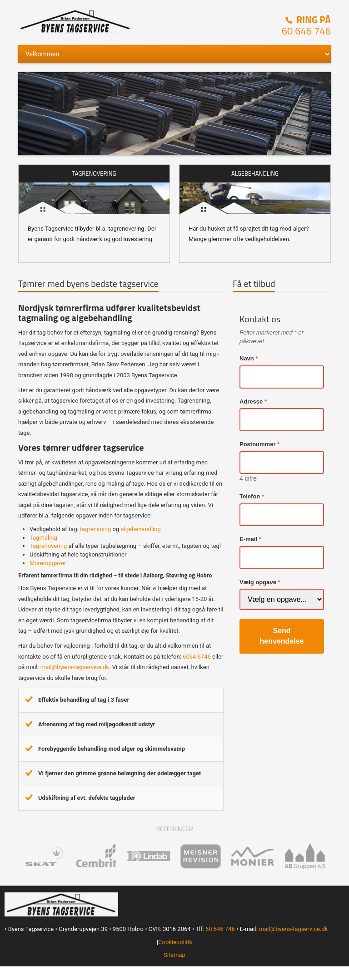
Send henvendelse (282, 636)
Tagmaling (43, 538)
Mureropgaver (48, 563)
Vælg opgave (258, 582)
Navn (247, 358)
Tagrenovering (48, 546)
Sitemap (174, 955)
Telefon (250, 496)
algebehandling (141, 529)
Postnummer (257, 444)
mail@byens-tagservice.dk (75, 667)
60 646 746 (306, 31)
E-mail (248, 539)
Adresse (251, 401)
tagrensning (96, 529)
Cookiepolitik (175, 942)
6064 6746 (197, 657)
